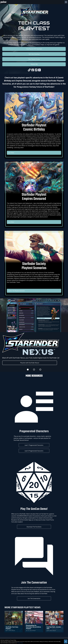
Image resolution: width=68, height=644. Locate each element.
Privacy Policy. (20, 643)
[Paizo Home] (4, 2)
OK (66, 642)
